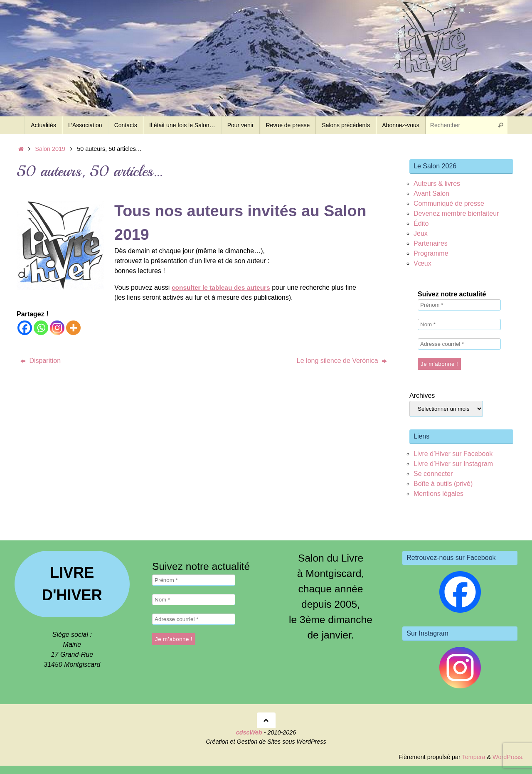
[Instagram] (57, 328)
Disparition (41, 361)
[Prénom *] (459, 305)
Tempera (473, 757)
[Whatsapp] (41, 328)
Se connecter (433, 474)
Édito (421, 223)
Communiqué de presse (449, 203)
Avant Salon (431, 193)
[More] (73, 328)
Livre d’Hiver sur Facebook (453, 454)
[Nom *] (459, 324)
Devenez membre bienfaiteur (456, 213)
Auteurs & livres (437, 184)
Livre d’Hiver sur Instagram (453, 464)
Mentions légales (438, 494)
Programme (431, 253)
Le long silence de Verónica (342, 361)
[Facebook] (25, 328)
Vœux (422, 263)
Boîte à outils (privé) (443, 484)
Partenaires (431, 243)
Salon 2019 (50, 149)
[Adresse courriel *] (459, 344)
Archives (422, 396)
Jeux (421, 233)
